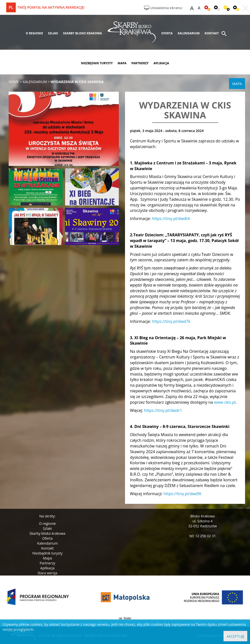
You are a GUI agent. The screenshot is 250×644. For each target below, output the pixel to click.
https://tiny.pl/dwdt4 (171, 219)
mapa (122, 63)
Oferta (48, 538)
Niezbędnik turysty (48, 553)
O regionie (48, 523)
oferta (167, 33)
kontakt (212, 33)
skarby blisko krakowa (83, 33)
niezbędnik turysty (97, 63)
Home (14, 82)
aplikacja (161, 63)
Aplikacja (48, 568)
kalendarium (189, 33)
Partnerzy (47, 563)
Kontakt (47, 548)
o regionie (34, 33)
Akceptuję (235, 636)
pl (11, 7)
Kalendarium (47, 543)
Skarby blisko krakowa (47, 533)
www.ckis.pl (225, 402)
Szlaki (47, 528)
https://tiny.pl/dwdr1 (163, 410)
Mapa (47, 558)
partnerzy (140, 63)
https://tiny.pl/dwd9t (183, 494)
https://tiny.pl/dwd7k (171, 321)
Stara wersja (48, 573)
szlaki (53, 33)
